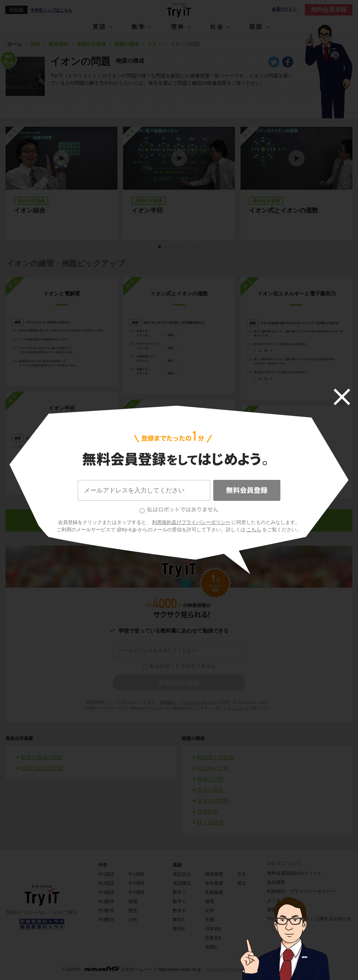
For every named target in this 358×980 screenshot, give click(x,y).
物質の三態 (210, 779)
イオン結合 (30, 210)
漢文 (242, 883)
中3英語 (106, 892)
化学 (209, 911)
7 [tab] (193, 247)
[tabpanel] (179, 183)
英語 (100, 27)
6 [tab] (188, 247)
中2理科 (136, 883)
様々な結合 (210, 822)
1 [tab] (160, 247)
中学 (103, 865)
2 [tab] (165, 247)
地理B (211, 947)
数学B (179, 929)
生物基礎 (214, 892)
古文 (242, 874)
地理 (133, 901)
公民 (133, 920)
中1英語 (106, 874)
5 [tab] (182, 247)
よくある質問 (281, 900)
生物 (209, 920)
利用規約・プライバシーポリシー (189, 702)
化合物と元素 (213, 768)
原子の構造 (210, 790)
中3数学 (106, 920)
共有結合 (208, 811)
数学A (179, 920)
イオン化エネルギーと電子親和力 (297, 293)
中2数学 (106, 911)
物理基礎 (214, 874)
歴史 (133, 911)
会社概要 (276, 882)
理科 (178, 27)
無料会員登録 (329, 10)
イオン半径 (147, 210)
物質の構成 (193, 738)
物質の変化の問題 (42, 768)
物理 (209, 901)
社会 (217, 27)
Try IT (179, 10)
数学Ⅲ (180, 911)
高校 (177, 865)
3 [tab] (171, 247)
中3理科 (136, 892)
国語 (256, 27)
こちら (238, 708)
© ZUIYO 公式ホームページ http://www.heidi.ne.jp (132, 969)
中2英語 (106, 883)
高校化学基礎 (19, 738)
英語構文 (182, 883)
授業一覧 (276, 909)
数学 (139, 27)
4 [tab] (177, 247)
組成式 (297, 422)
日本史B (213, 929)
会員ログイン (284, 9)
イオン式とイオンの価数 (284, 210)
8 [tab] (199, 247)
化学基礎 (214, 883)
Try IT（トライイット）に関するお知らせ (309, 919)
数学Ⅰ (180, 892)
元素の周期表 (213, 801)
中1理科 (136, 874)
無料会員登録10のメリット (295, 873)
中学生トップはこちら (51, 10)
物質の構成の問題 (42, 757)
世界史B (213, 938)
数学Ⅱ (180, 901)
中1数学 (106, 901)
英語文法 (182, 874)
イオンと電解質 (62, 293)
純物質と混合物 (216, 757)
